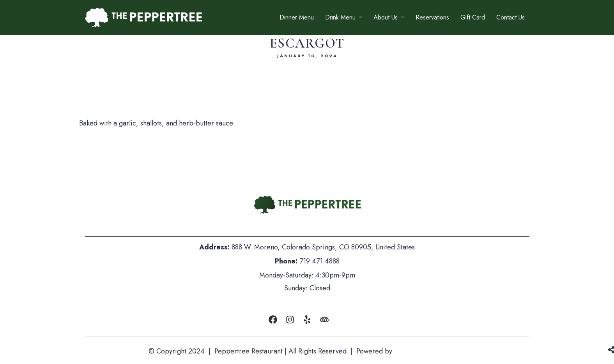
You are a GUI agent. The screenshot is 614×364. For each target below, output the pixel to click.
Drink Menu (340, 17)
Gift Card (473, 17)
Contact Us (510, 17)
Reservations (432, 17)
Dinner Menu (297, 17)
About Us (386, 17)
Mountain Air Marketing (430, 351)
